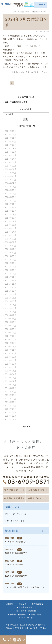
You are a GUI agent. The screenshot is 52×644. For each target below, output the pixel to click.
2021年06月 (11, 298)
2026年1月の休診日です (16, 576)
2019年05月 (11, 371)
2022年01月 (11, 277)
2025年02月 (11, 166)
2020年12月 (11, 315)
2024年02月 (11, 201)
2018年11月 (11, 388)
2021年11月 (11, 284)
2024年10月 (11, 176)
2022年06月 (11, 263)
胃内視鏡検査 (37, 604)
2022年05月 (11, 266)
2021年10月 (11, 287)
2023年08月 (11, 218)
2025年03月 (11, 162)
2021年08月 (11, 294)
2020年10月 (11, 322)
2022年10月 (11, 253)
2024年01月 (11, 204)
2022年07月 (11, 260)
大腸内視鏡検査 (26, 607)
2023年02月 (11, 239)
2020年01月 (11, 346)
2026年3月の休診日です (16, 553)
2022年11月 (11, 249)
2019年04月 (11, 374)
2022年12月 (11, 246)
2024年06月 (11, 187)
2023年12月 (11, 207)
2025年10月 (11, 145)
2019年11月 (11, 350)
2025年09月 (11, 148)
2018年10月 (11, 392)
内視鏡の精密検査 (18, 614)
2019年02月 (11, 381)
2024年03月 (11, 197)
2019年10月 (11, 353)
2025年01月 (11, 169)
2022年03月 (11, 270)
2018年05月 (11, 406)
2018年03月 (11, 412)
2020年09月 (11, 326)
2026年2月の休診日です (16, 564)
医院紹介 (22, 604)
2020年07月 (11, 333)
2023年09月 (11, 214)
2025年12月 (11, 142)
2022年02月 (11, 274)
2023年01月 (11, 242)
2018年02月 (11, 416)
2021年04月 (11, 305)
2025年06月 (11, 155)
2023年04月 (11, 232)
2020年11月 (11, 319)
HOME (10, 604)
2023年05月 (11, 228)
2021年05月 (11, 301)
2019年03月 (11, 378)
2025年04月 (11, 159)
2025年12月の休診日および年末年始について (26, 587)
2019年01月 (11, 385)
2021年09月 (11, 291)
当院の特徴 (36, 614)
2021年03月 (11, 308)
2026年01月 (11, 138)
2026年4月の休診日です (16, 542)
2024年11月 (11, 173)
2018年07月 (11, 399)
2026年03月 (11, 131)
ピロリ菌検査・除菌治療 (26, 611)
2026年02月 (11, 134)
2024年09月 (11, 180)
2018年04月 (11, 409)
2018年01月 (11, 419)
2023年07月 (11, 221)
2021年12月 (11, 280)
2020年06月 (11, 336)
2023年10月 (11, 211)
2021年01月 (11, 312)
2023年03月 (11, 235)
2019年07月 (11, 364)
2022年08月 (11, 256)
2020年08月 (11, 329)
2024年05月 (11, 190)
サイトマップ (27, 618)
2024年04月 (11, 194)
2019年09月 (11, 357)
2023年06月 (11, 225)
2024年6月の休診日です (16, 102)
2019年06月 (11, 367)
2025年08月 (11, 152)
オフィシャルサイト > (15, 521)
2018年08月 (11, 395)
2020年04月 (11, 343)
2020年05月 (11, 339)
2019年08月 (11, 360)
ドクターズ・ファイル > (16, 514)
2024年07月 (11, 183)
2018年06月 (11, 402)
